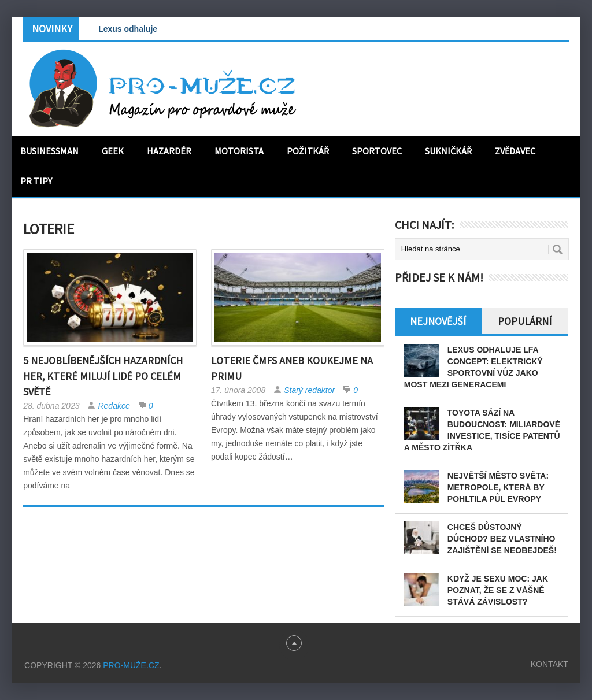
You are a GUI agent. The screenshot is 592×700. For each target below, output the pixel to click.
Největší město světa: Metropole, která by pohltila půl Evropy (498, 487)
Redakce (114, 406)
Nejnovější (438, 321)
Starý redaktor (309, 390)
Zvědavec (515, 151)
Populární (525, 321)
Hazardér (169, 151)
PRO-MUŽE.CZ (131, 665)
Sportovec (377, 151)
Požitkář (308, 151)
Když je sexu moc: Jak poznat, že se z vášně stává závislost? (498, 590)
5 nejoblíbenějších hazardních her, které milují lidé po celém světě (103, 376)
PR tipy (36, 181)
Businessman (49, 151)
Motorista (239, 151)
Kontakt (550, 664)
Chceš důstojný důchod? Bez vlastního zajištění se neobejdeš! (502, 539)
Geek (113, 151)
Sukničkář (448, 151)
